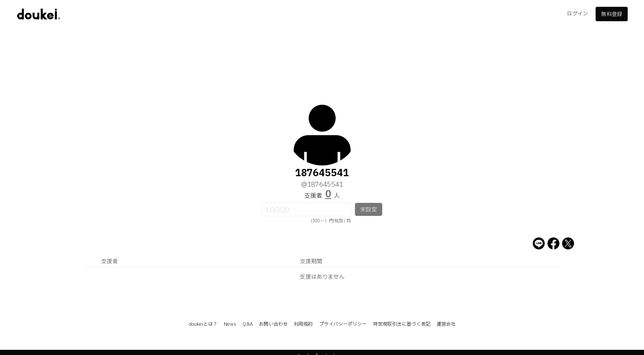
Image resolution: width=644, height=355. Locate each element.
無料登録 (611, 14)
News (230, 324)
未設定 (369, 210)
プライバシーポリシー (343, 324)
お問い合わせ (273, 324)
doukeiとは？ (203, 324)
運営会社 (446, 324)
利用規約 (303, 324)
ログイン (577, 14)
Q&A (248, 324)
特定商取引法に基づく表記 (402, 324)
